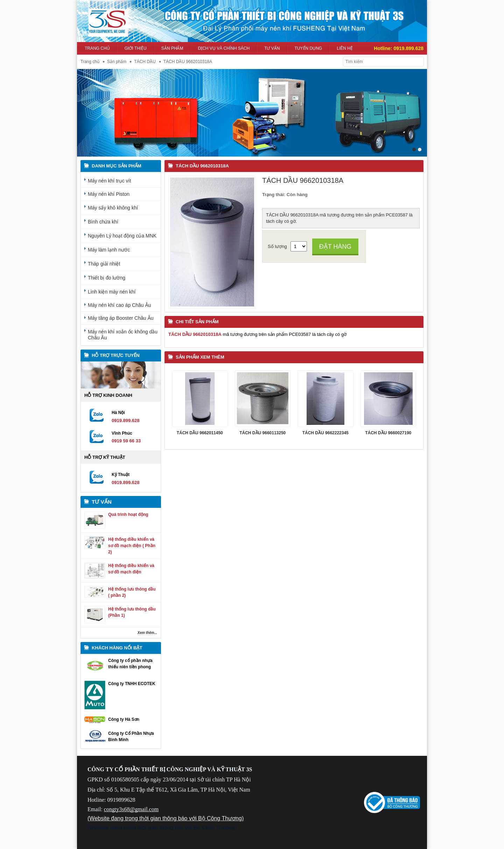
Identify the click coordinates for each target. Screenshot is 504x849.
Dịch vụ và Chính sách (224, 48)
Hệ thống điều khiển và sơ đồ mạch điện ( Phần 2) (132, 546)
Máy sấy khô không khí (113, 207)
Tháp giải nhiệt (104, 263)
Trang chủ (97, 48)
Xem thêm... (147, 633)
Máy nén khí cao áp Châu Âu (120, 305)
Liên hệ (345, 48)
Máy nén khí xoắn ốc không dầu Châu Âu (123, 334)
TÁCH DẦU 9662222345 (325, 433)
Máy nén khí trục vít (109, 180)
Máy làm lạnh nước (109, 249)
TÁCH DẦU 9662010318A (202, 165)
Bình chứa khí (103, 221)
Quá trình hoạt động (128, 514)
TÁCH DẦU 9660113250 (262, 433)
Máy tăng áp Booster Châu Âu (121, 318)
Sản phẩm (172, 48)
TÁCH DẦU (145, 62)
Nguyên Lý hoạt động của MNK (122, 235)
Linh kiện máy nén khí (112, 291)
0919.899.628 (408, 48)
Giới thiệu (136, 48)
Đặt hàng (335, 246)
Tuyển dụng (309, 48)
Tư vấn (272, 48)
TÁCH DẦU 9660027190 (388, 433)
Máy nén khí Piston (109, 194)
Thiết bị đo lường (107, 277)
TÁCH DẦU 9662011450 (200, 433)
